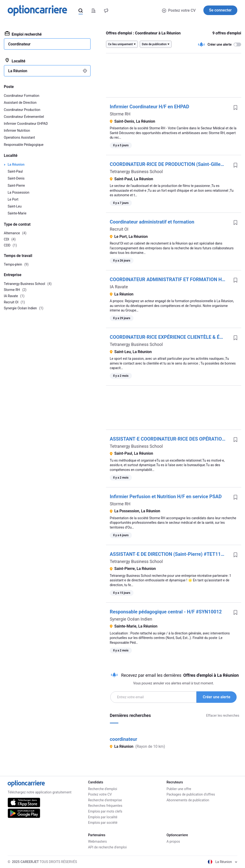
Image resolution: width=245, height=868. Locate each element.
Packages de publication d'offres (191, 794)
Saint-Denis (16, 178)
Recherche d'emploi (103, 789)
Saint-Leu (15, 206)
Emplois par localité (103, 817)
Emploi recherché (23, 34)
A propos (173, 841)
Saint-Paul (15, 171)
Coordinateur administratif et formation (152, 222)
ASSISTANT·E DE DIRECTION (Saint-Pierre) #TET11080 (169, 554)
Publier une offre (179, 789)
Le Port (13, 199)
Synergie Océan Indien (131, 619)
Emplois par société (103, 823)
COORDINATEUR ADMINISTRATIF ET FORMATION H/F (168, 279)
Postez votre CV (179, 10)
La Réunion (16, 164)
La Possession (19, 192)
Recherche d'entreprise (105, 800)
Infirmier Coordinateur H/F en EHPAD (150, 107)
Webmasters (97, 841)
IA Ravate (119, 287)
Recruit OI (119, 229)
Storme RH (120, 114)
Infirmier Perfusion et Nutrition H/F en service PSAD (166, 497)
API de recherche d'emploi (107, 847)
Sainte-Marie (17, 213)
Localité (15, 61)
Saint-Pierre (16, 186)
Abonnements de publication (188, 800)
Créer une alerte (217, 697)
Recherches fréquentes (105, 806)
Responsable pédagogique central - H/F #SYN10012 (166, 612)
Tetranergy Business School (136, 172)
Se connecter (220, 10)
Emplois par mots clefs (105, 811)
